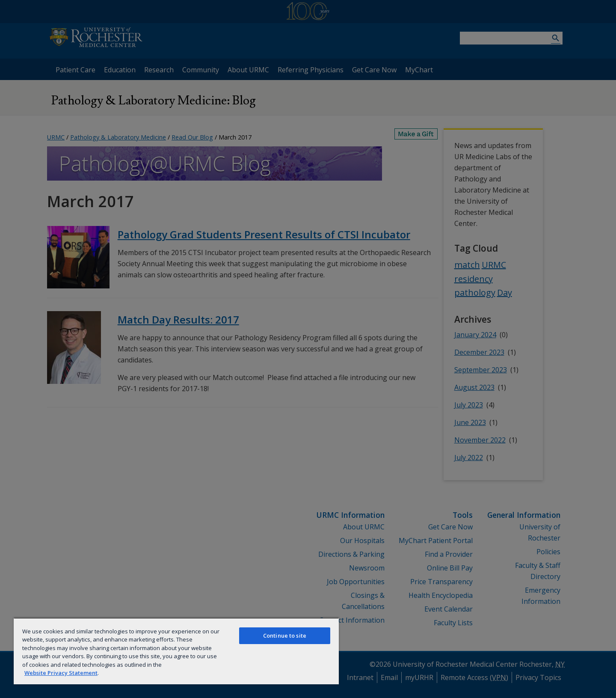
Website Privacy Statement (61, 673)
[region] (176, 651)
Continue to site (285, 636)
